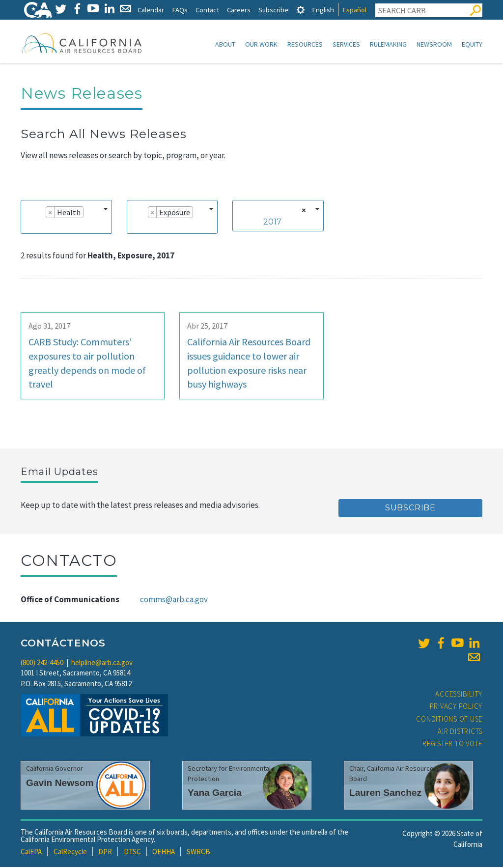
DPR (105, 853)
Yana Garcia (215, 794)
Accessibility (459, 695)
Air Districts (460, 732)
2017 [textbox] (272, 223)
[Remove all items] (302, 211)
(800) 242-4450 (42, 663)
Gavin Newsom (60, 784)
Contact (207, 10)
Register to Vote (452, 744)
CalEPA (31, 853)
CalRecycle (70, 853)
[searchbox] (29, 226)
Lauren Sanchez (385, 794)
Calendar (151, 10)
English (323, 10)
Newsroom (434, 44)
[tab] (301, 10)
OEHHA (164, 853)
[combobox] (66, 218)
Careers (239, 10)
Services (346, 44)
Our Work (261, 44)
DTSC (132, 853)
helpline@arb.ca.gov (102, 663)
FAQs (180, 10)
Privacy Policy (456, 707)
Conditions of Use (449, 720)
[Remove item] (50, 213)
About (225, 44)
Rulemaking (388, 44)
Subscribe (273, 10)
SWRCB (198, 853)
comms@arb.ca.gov (174, 600)
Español (354, 10)
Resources (305, 44)
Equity (472, 44)
